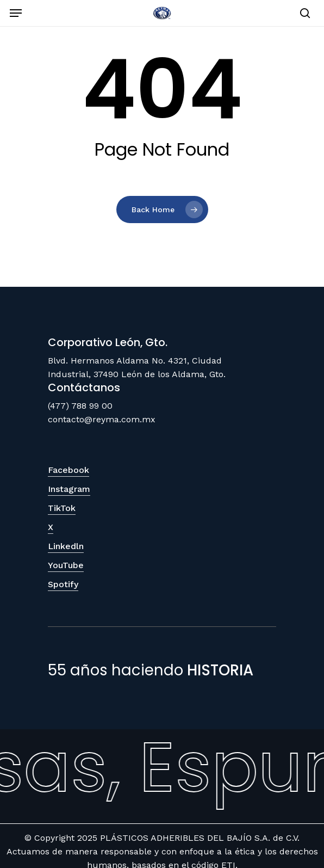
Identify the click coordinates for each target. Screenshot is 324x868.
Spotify (63, 584)
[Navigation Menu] (16, 13)
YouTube (66, 565)
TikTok (62, 508)
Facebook (68, 470)
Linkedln (66, 546)
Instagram (69, 489)
